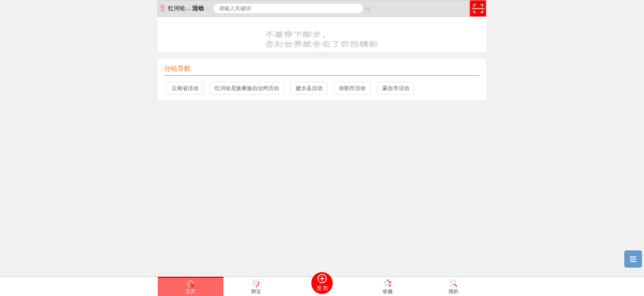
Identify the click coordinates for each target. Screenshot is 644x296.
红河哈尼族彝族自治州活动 (247, 88)
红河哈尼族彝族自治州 (177, 8)
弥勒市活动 (352, 88)
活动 (202, 8)
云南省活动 (185, 88)
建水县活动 (309, 88)
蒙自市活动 (396, 88)
